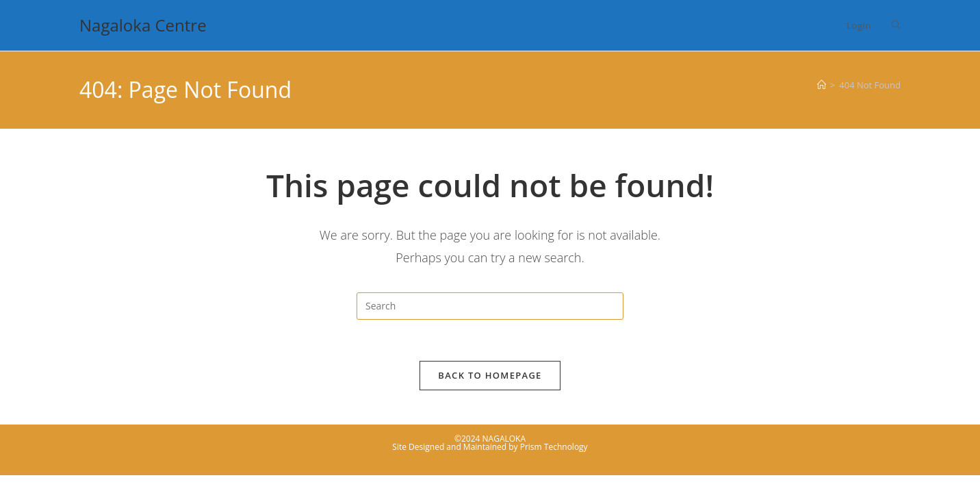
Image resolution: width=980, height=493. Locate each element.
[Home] (822, 85)
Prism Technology (554, 447)
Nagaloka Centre (143, 25)
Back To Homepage (490, 375)
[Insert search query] (490, 306)
